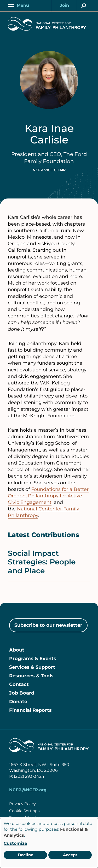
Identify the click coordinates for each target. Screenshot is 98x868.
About (17, 650)
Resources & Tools (31, 676)
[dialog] (49, 843)
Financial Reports (30, 710)
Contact (19, 684)
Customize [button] (15, 843)
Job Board (22, 693)
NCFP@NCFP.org (28, 790)
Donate (18, 702)
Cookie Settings (24, 811)
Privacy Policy (22, 804)
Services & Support (32, 667)
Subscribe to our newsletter (48, 625)
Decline (25, 855)
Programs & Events (33, 659)
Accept (70, 855)
